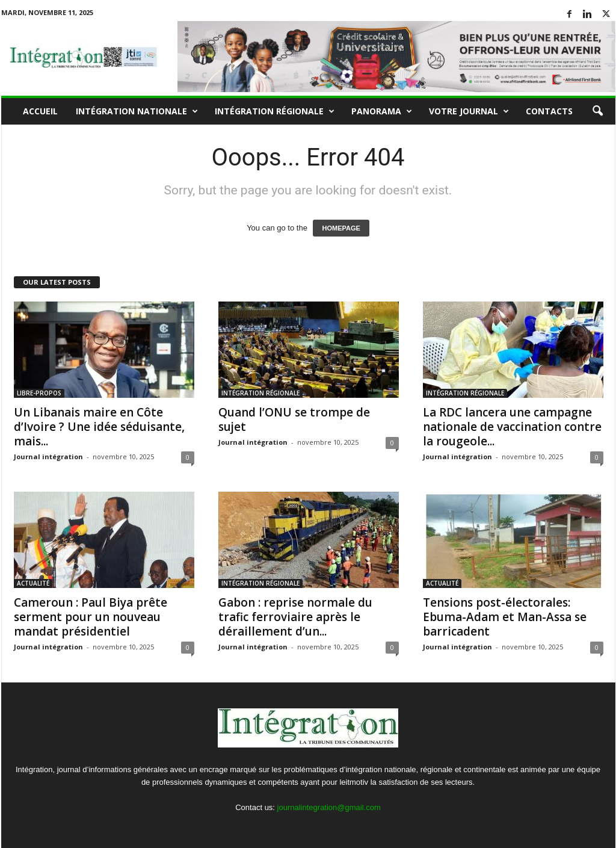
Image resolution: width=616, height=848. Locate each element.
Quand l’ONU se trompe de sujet (294, 419)
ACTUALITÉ (33, 583)
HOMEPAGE (341, 228)
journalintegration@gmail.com (329, 807)
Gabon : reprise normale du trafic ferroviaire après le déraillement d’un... (295, 617)
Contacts (549, 111)
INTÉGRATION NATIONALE (137, 111)
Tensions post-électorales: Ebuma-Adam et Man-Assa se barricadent (505, 617)
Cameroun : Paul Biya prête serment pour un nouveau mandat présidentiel (91, 617)
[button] (597, 111)
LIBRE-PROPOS (39, 393)
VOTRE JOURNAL (469, 111)
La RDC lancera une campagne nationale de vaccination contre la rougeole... (512, 427)
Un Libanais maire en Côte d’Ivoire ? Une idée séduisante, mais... (99, 427)
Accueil (40, 111)
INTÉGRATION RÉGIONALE (275, 111)
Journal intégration (48, 456)
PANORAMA (382, 111)
